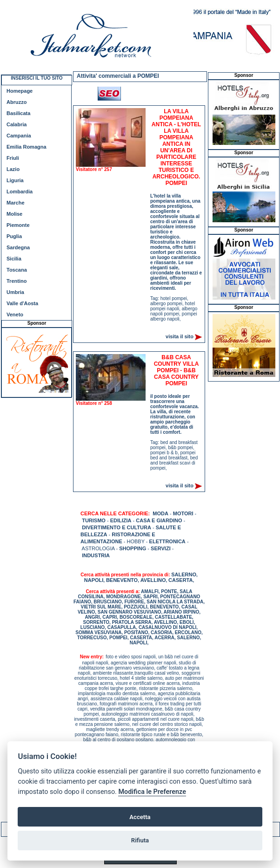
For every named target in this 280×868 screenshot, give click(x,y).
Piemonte (18, 225)
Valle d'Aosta (22, 303)
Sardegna (18, 247)
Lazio (13, 169)
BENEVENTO (122, 580)
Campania (19, 136)
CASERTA (180, 580)
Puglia (14, 236)
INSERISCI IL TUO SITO (37, 78)
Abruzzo (17, 102)
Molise (14, 214)
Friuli (13, 158)
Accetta (140, 817)
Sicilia (14, 259)
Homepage (20, 91)
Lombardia (20, 191)
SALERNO (184, 574)
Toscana (17, 270)
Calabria (17, 124)
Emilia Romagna (27, 147)
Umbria (15, 292)
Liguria (15, 180)
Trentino (17, 281)
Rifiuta (140, 840)
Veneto (15, 314)
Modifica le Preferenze (152, 792)
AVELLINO (153, 580)
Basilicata (18, 113)
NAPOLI (94, 580)
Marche (16, 203)
